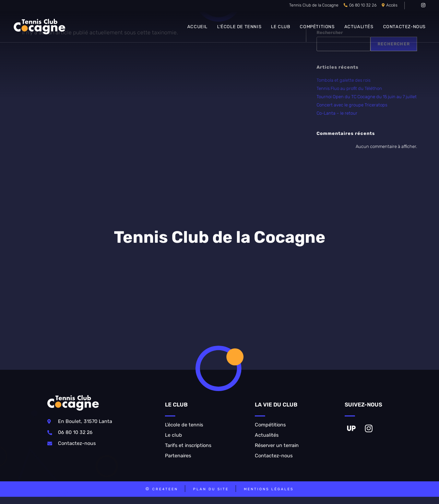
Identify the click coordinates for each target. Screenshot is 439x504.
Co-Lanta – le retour (337, 113)
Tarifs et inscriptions (188, 445)
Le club (174, 435)
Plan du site (211, 489)
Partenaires (178, 456)
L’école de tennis (184, 425)
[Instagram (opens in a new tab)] (422, 5)
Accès (392, 5)
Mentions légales (269, 489)
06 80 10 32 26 (363, 5)
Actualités (267, 435)
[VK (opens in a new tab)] (414, 5)
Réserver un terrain (277, 445)
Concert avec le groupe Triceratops (352, 105)
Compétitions (270, 425)
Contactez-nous (274, 456)
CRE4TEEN (165, 489)
